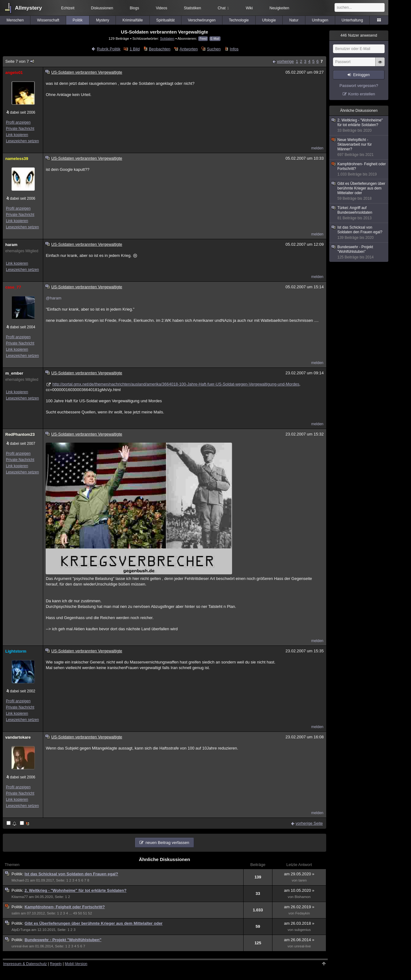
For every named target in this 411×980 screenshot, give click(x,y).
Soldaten (167, 38)
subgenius (303, 930)
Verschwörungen (202, 20)
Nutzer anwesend (359, 35)
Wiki (249, 8)
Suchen (214, 49)
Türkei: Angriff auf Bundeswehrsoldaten (359, 213)
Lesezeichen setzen (22, 141)
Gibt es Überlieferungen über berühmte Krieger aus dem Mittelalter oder (94, 923)
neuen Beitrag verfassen (167, 843)
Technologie (239, 20)
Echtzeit (68, 8)
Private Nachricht (20, 129)
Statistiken (192, 8)
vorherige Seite (309, 823)
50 (80, 913)
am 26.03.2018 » (299, 923)
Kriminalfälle (132, 20)
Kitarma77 (20, 897)
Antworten (189, 49)
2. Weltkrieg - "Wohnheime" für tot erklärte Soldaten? (75, 890)
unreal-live (20, 946)
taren (303, 880)
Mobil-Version (76, 964)
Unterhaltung (352, 20)
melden (317, 148)
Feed (203, 39)
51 (85, 913)
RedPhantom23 (20, 434)
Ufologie (269, 20)
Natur (294, 20)
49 (75, 913)
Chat (223, 8)
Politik (78, 20)
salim (16, 913)
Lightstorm (16, 651)
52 (90, 913)
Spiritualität (165, 20)
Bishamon (302, 897)
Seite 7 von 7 (20, 61)
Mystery (103, 20)
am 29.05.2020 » (299, 874)
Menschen (15, 20)
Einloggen (361, 75)
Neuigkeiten (279, 8)
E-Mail (215, 39)
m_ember (14, 373)
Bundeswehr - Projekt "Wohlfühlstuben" (63, 940)
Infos (234, 49)
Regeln (56, 964)
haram (11, 245)
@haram (53, 298)
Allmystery (28, 8)
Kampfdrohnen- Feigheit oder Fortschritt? (65, 907)
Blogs (135, 8)
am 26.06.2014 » (299, 940)
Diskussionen (102, 8)
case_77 (13, 287)
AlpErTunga (21, 930)
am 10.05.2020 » (299, 890)
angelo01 (14, 73)
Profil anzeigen (18, 122)
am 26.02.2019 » (299, 907)
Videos (162, 8)
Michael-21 (20, 880)
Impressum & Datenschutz (25, 964)
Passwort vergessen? (359, 86)
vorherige (285, 61)
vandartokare (18, 737)
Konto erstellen (362, 94)
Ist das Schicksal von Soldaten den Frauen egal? (71, 874)
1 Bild (135, 49)
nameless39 (17, 159)
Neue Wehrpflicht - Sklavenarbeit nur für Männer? (359, 147)
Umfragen (320, 20)
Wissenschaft (48, 20)
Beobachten (160, 49)
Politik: (18, 874)
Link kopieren (17, 135)
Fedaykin (302, 913)
